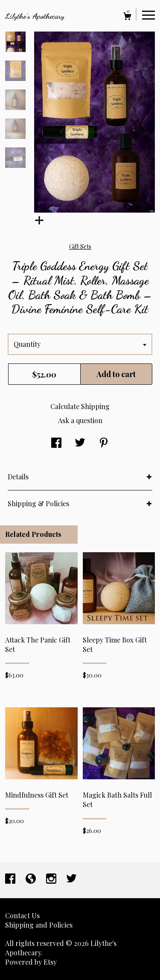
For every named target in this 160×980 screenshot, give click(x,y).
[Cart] (127, 17)
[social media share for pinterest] (104, 443)
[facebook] (11, 879)
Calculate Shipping (80, 406)
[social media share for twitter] (80, 443)
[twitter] (71, 879)
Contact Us (22, 915)
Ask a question (80, 420)
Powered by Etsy (31, 962)
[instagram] (52, 879)
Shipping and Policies (39, 925)
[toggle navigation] (148, 14)
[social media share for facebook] (56, 443)
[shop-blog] (32, 879)
